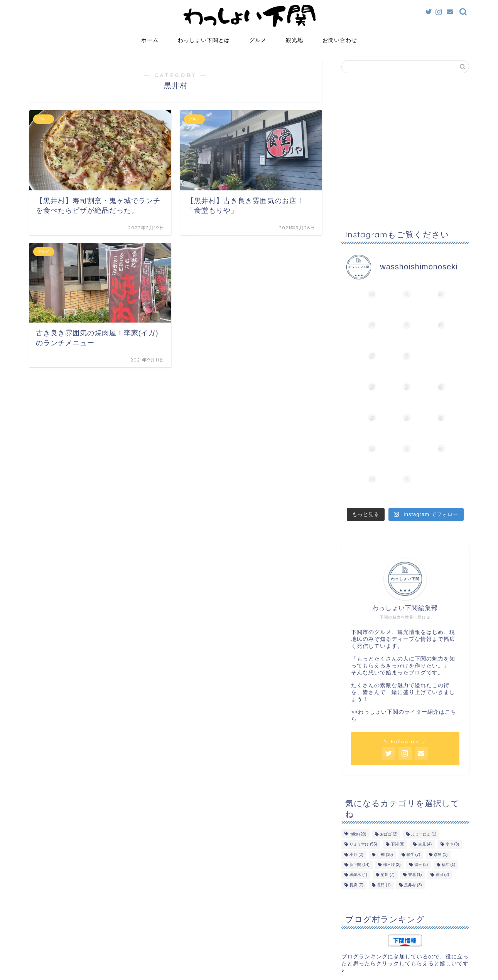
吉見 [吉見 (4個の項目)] (425, 783)
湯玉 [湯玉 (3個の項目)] (421, 803)
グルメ (258, 40)
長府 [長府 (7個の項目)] (356, 823)
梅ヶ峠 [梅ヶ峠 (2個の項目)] (392, 803)
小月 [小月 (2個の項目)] (356, 793)
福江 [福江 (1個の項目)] (449, 803)
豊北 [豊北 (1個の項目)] (415, 813)
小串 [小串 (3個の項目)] (452, 783)
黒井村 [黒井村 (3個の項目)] (413, 823)
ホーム (150, 40)
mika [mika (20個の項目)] (358, 772)
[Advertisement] (405, 152)
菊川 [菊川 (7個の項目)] (388, 813)
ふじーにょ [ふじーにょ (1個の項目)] (424, 772)
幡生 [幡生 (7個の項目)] (414, 793)
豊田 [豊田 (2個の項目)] (442, 813)
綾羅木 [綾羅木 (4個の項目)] (358, 813)
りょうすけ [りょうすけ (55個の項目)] (363, 783)
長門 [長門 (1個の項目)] (384, 823)
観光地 (295, 40)
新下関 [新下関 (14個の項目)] (359, 803)
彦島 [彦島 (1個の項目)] (441, 793)
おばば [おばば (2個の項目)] (389, 772)
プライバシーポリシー (59, 971)
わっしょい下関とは (204, 40)
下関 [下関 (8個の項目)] (398, 783)
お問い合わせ (340, 40)
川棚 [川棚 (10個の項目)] (385, 793)
